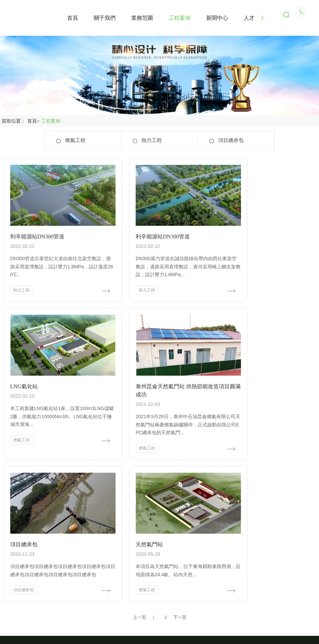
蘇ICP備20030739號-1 (159, 632)
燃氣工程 (75, 140)
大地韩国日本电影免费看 (22, 641)
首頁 (34, 121)
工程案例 (51, 121)
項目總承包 (231, 140)
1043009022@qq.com (45, 579)
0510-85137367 (37, 567)
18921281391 (35, 555)
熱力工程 (152, 140)
